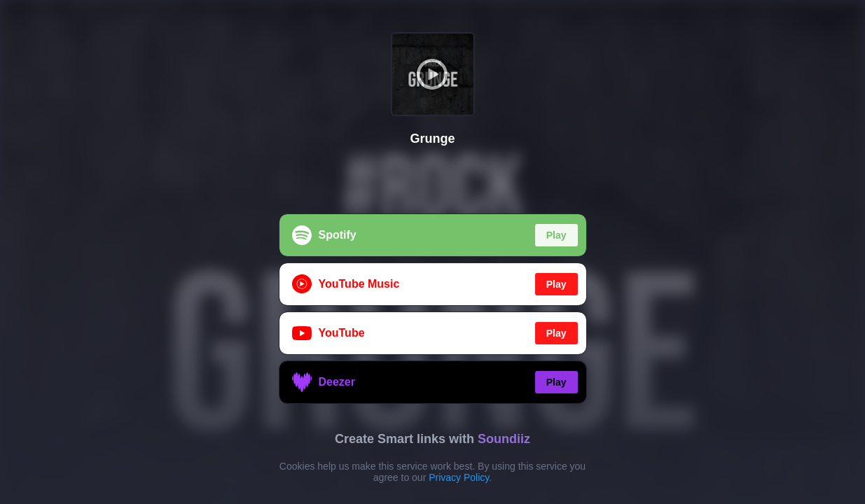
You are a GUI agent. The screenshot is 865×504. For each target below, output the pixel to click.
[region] (432, 252)
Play (556, 235)
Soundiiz (504, 439)
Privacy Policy (459, 477)
